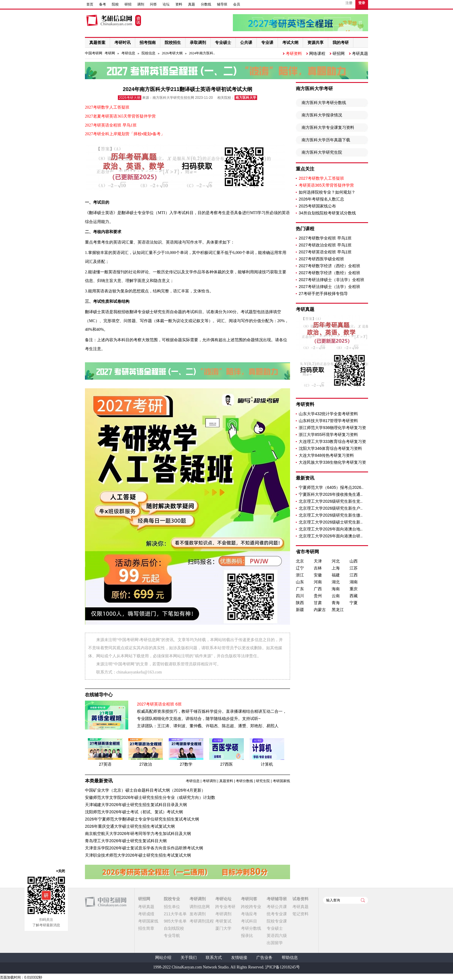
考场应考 (249, 914)
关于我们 (189, 958)
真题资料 (226, 781)
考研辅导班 (277, 899)
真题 (192, 4)
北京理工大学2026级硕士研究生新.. (331, 522)
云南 (336, 596)
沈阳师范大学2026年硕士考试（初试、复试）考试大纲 (134, 812)
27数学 (186, 764)
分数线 (206, 4)
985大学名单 (175, 921)
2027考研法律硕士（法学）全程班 (329, 287)
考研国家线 (281, 781)
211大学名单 (175, 914)
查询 (363, 900)
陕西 (300, 603)
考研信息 (128, 53)
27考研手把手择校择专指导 (323, 294)
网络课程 (317, 53)
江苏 (354, 568)
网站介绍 (163, 958)
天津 (318, 561)
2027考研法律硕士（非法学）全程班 (332, 280)
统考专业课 (277, 914)
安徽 (318, 575)
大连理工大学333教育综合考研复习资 (332, 441)
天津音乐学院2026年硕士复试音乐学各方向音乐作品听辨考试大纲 (144, 848)
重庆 (354, 589)
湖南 (354, 582)
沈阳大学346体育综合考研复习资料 (330, 448)
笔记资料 (300, 914)
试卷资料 (300, 899)
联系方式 (214, 958)
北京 (300, 561)
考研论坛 (223, 899)
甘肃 (318, 603)
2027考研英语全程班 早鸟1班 (325, 252)
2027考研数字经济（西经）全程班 (329, 266)
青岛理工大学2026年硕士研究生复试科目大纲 (126, 841)
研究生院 (263, 781)
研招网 (339, 53)
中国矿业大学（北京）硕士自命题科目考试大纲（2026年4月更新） (145, 790)
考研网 (110, 53)
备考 (103, 4)
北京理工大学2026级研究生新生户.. (331, 508)
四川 (300, 596)
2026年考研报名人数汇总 (321, 199)
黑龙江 (338, 610)
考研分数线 (244, 781)
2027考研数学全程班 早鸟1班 (325, 238)
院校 (115, 4)
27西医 (226, 764)
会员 (237, 4)
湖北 (336, 582)
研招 (128, 4)
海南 (336, 589)
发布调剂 (198, 914)
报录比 (247, 936)
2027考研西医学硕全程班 (321, 259)
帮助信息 (290, 958)
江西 (354, 575)
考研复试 (223, 921)
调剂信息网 (200, 907)
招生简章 (146, 928)
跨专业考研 (225, 907)
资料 (179, 4)
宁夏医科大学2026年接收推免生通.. (331, 494)
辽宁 (300, 568)
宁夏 (354, 603)
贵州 (318, 596)
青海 (336, 603)
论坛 (166, 4)
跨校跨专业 (251, 907)
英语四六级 (277, 936)
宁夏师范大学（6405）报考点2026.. (331, 487)
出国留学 (275, 943)
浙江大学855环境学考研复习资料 (328, 435)
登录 (362, 3)
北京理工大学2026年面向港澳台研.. (331, 536)
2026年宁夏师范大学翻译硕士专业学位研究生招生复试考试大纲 (142, 819)
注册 (349, 3)
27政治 (146, 764)
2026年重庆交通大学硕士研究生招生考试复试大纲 (130, 826)
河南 (318, 582)
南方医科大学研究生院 (322, 152)
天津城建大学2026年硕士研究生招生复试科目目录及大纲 (136, 805)
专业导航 (172, 936)
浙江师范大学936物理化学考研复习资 (332, 428)
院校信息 (148, 53)
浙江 (300, 575)
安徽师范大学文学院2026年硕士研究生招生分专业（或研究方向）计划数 (150, 797)
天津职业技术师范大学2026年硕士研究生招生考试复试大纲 (138, 855)
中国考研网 (106, 902)
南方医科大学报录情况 (322, 115)
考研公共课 (277, 907)
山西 (354, 561)
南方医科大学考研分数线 (324, 103)
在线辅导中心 (99, 695)
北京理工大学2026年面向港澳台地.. (331, 529)
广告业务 (264, 958)
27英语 (105, 764)
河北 (336, 561)
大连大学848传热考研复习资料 (326, 455)
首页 (90, 4)
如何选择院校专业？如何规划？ (327, 192)
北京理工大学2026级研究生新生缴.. (331, 515)
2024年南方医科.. (202, 53)
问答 (153, 4)
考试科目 (249, 921)
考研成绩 (146, 914)
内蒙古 (320, 610)
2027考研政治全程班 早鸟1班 (325, 245)
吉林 (318, 568)
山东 (300, 582)
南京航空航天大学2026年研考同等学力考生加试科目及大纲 (138, 834)
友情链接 (239, 958)
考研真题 (360, 53)
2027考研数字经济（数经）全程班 (329, 273)
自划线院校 (174, 928)
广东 (300, 589)
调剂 (141, 4)
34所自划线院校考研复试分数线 (327, 213)
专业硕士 (275, 928)
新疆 (300, 610)
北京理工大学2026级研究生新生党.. (331, 501)
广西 (318, 589)
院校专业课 (277, 921)
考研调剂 (209, 781)
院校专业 (172, 899)
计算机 (267, 764)
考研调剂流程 (202, 921)
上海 (336, 568)
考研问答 (249, 899)
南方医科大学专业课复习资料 (328, 127)
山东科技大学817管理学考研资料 (328, 421)
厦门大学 (223, 928)
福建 (336, 575)
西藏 (354, 596)
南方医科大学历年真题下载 (326, 140)
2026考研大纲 (172, 53)
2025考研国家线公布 (317, 206)
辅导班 (222, 4)
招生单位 (172, 907)
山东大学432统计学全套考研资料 (328, 414)
